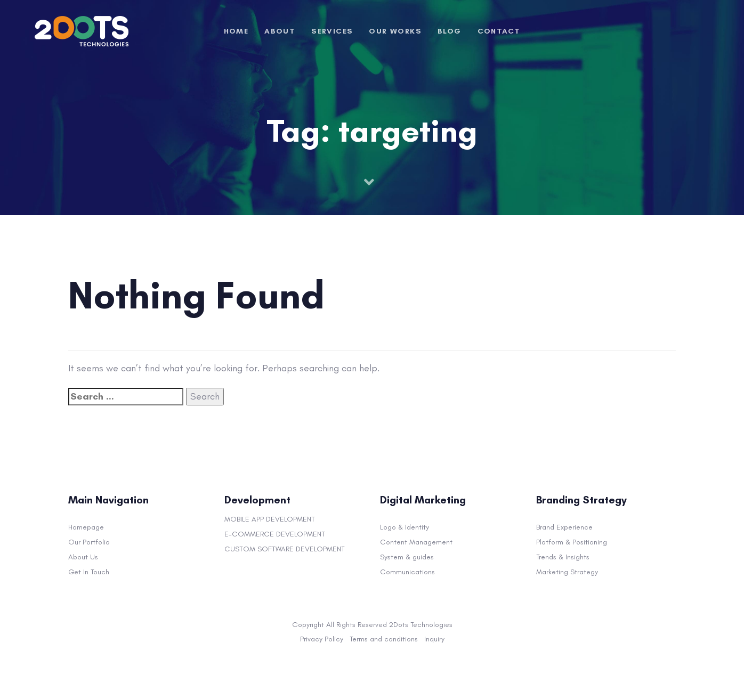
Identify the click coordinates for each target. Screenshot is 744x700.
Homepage (86, 527)
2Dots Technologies (421, 625)
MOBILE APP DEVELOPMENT (270, 519)
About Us (83, 557)
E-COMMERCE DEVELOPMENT (275, 534)
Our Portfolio (89, 542)
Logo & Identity (405, 527)
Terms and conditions (384, 639)
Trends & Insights (563, 557)
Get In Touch (89, 572)
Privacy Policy (322, 639)
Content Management (416, 542)
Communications (407, 572)
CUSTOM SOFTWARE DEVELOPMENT (285, 549)
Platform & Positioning (572, 542)
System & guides (407, 557)
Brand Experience (564, 527)
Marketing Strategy (567, 572)
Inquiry (434, 639)
